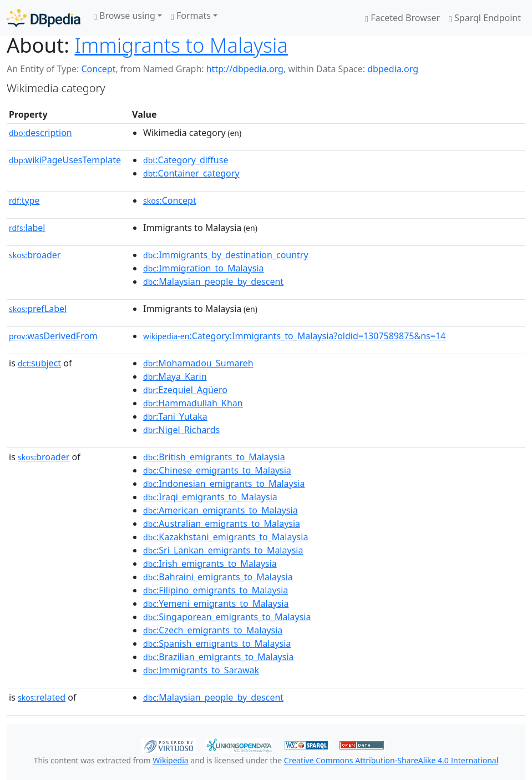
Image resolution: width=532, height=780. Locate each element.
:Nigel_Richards (181, 430)
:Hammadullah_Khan (193, 403)
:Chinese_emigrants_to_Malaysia (217, 470)
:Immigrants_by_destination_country (226, 255)
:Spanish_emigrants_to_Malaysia (217, 643)
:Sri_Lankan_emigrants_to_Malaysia (223, 550)
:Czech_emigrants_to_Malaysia (213, 630)
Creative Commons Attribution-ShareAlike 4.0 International (391, 760)
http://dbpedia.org (245, 69)
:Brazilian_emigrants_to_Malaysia (219, 657)
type (24, 200)
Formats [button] (191, 16)
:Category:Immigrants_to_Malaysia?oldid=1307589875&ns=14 (294, 336)
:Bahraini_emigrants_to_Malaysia (218, 577)
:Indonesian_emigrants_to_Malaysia (224, 484)
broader (35, 255)
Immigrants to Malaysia (181, 45)
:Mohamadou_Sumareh (198, 363)
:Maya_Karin (175, 376)
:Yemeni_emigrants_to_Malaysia (216, 603)
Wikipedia (170, 760)
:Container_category (191, 173)
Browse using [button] (125, 16)
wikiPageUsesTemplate (65, 160)
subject (39, 363)
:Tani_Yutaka (175, 416)
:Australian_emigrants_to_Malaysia (222, 524)
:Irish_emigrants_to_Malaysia (210, 563)
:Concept (170, 200)
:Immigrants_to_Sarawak (201, 670)
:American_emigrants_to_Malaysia (221, 510)
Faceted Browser (402, 18)
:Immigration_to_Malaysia (203, 268)
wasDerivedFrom (53, 336)
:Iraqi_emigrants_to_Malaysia (210, 497)
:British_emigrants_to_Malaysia (214, 457)
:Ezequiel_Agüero (185, 390)
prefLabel (38, 309)
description (40, 133)
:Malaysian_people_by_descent (213, 281)
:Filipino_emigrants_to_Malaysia (216, 590)
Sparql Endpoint (485, 18)
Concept (98, 69)
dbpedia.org (393, 69)
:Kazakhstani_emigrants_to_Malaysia (226, 537)
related (42, 697)
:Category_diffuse (186, 160)
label (27, 228)
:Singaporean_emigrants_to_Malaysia (227, 617)
